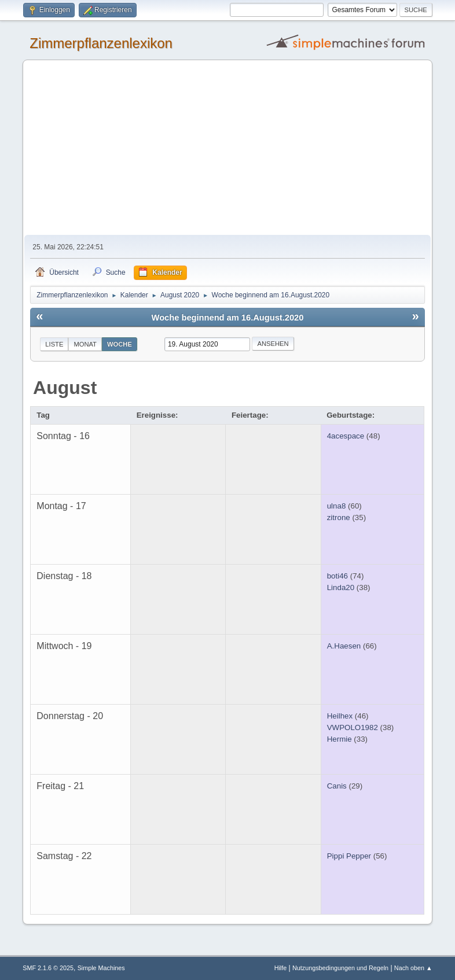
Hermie (340, 739)
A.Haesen (344, 646)
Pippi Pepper (349, 856)
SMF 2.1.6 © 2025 (48, 968)
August (65, 388)
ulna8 (337, 506)
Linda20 (341, 587)
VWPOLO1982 (353, 727)
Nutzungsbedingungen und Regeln (340, 968)
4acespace (346, 436)
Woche (120, 344)
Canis (337, 786)
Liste (54, 344)
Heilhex (340, 716)
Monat (85, 344)
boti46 (337, 576)
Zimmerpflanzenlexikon (101, 43)
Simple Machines (101, 968)
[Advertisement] (227, 148)
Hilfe (281, 968)
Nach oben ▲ (413, 968)
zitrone (339, 517)
